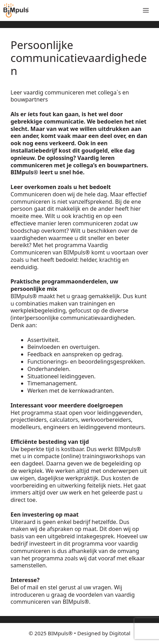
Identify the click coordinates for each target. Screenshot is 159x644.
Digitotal (120, 633)
